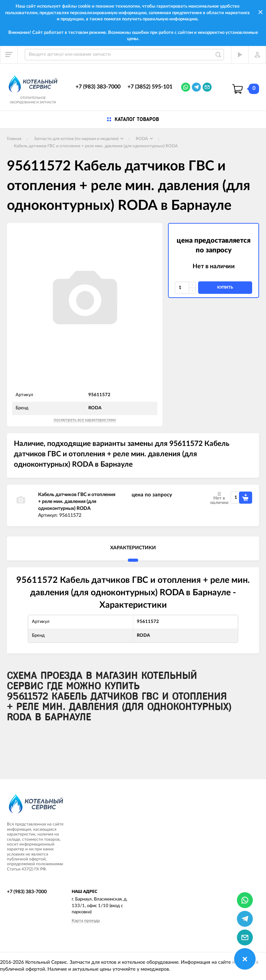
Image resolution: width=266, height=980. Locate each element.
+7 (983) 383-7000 (98, 87)
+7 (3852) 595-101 (150, 87)
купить (225, 287)
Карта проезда (86, 921)
